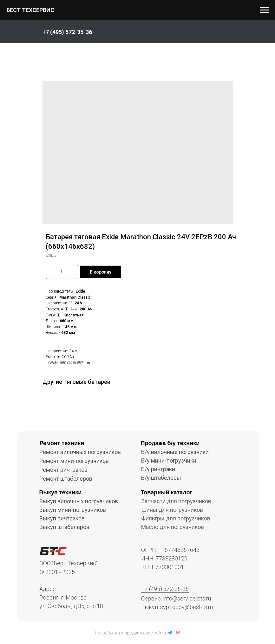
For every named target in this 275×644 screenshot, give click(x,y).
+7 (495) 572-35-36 (165, 589)
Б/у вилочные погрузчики (175, 452)
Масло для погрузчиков (173, 527)
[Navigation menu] (264, 10)
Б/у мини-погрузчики (169, 461)
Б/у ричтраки (158, 469)
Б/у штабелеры (161, 478)
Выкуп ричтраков (62, 518)
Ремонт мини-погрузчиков (74, 461)
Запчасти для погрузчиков (176, 501)
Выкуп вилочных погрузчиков (79, 501)
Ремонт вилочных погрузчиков (80, 452)
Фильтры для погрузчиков (176, 518)
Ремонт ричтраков (63, 470)
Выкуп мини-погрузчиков (73, 510)
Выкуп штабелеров (64, 527)
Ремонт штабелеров (66, 479)
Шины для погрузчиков (172, 510)
